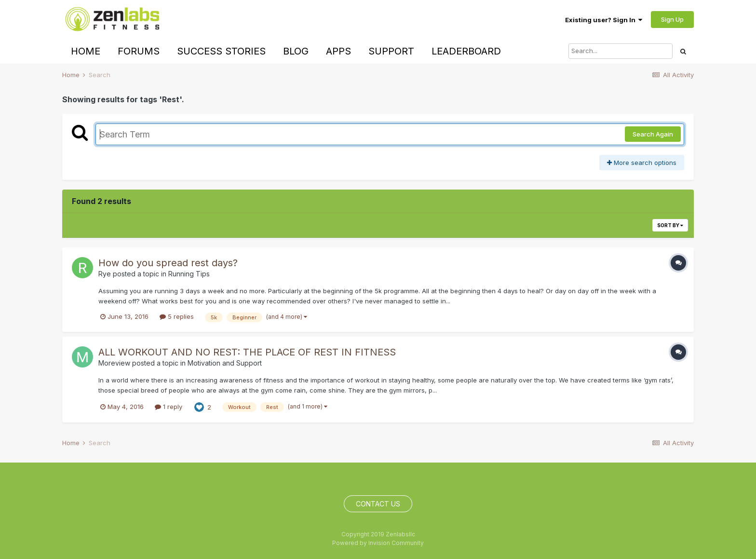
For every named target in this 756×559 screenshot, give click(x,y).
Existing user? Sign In (604, 20)
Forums (139, 51)
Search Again (653, 134)
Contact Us (378, 504)
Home (86, 51)
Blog (296, 51)
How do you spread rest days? (168, 263)
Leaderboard (466, 51)
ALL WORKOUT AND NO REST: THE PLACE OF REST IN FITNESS (247, 352)
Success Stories (221, 51)
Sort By (670, 225)
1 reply (169, 407)
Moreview (114, 363)
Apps (338, 51)
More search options (642, 163)
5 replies (177, 316)
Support (391, 51)
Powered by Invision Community (378, 543)
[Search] (621, 51)
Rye (105, 274)
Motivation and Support (225, 363)
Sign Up (672, 19)
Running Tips (189, 274)
